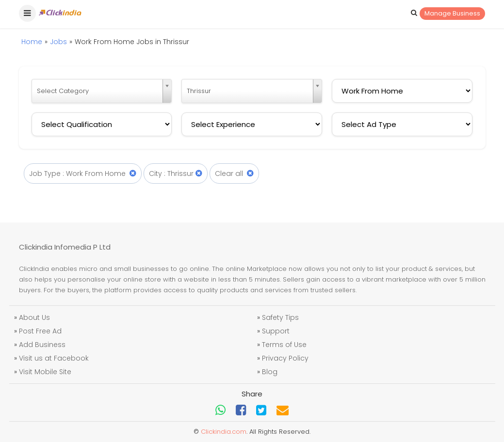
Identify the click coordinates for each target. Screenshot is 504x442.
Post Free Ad (40, 331)
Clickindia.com (224, 432)
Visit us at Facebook (54, 358)
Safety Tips (280, 317)
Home (32, 42)
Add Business (42, 345)
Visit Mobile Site (45, 372)
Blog (270, 372)
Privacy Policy (285, 358)
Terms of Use (284, 345)
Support (276, 331)
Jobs (58, 42)
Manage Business (452, 13)
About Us (34, 317)
